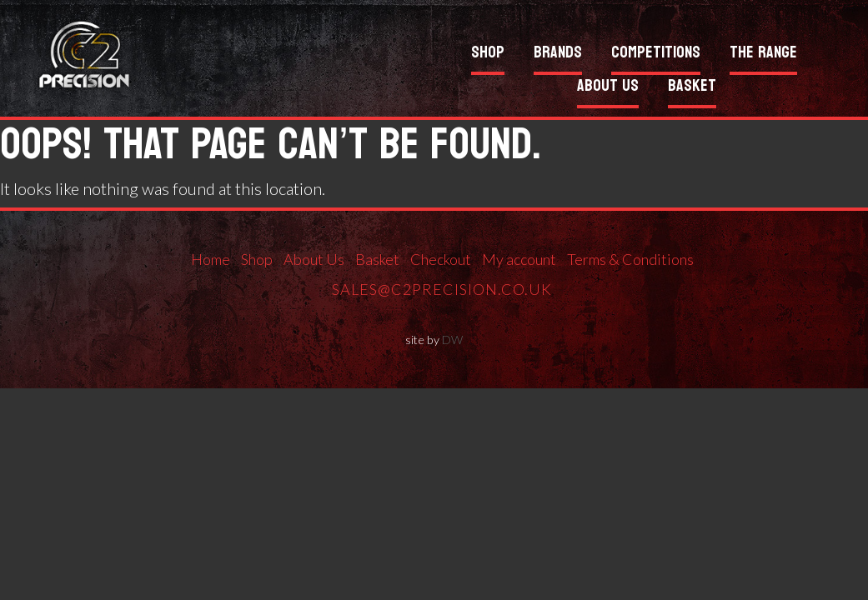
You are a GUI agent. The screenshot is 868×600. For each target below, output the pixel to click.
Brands (558, 55)
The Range (763, 55)
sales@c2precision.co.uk (442, 289)
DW (452, 340)
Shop (488, 55)
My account (519, 259)
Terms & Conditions (630, 259)
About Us (608, 88)
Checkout (441, 259)
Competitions (656, 55)
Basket (692, 88)
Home (211, 259)
